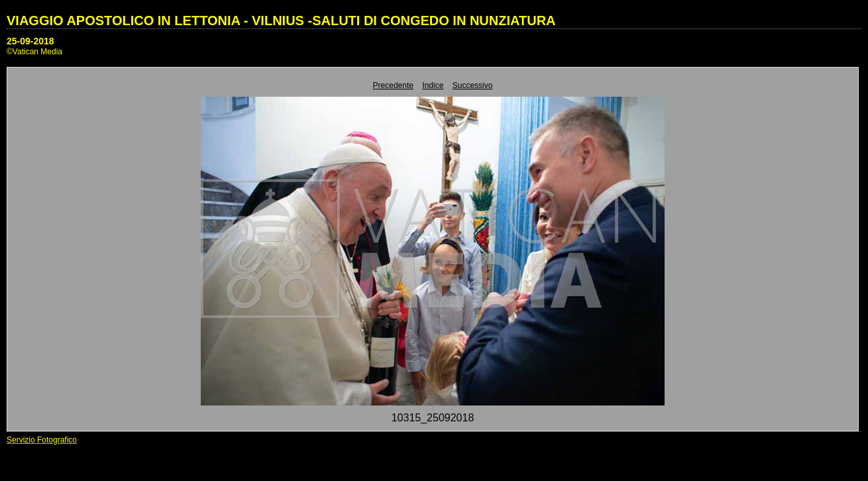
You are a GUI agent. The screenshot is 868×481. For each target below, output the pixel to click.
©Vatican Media (34, 52)
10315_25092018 (433, 418)
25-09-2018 (30, 41)
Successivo (473, 85)
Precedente (393, 85)
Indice (433, 85)
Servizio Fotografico (42, 440)
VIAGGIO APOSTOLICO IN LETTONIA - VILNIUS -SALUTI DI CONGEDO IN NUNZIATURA (281, 21)
